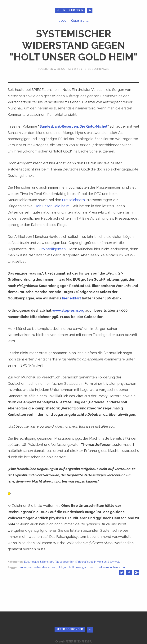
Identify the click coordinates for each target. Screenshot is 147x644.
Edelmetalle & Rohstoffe (39, 562)
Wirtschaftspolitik (85, 562)
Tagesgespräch (65, 562)
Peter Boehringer (70, 10)
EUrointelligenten (51, 249)
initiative (101, 567)
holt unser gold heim (82, 567)
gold (65, 567)
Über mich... (80, 21)
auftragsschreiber (31, 567)
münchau (112, 567)
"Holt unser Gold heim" (52, 206)
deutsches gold (52, 567)
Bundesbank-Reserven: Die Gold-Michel (73, 126)
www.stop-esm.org (68, 310)
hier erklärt (72, 298)
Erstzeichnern (73, 200)
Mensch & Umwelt (108, 562)
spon (122, 567)
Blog (62, 21)
